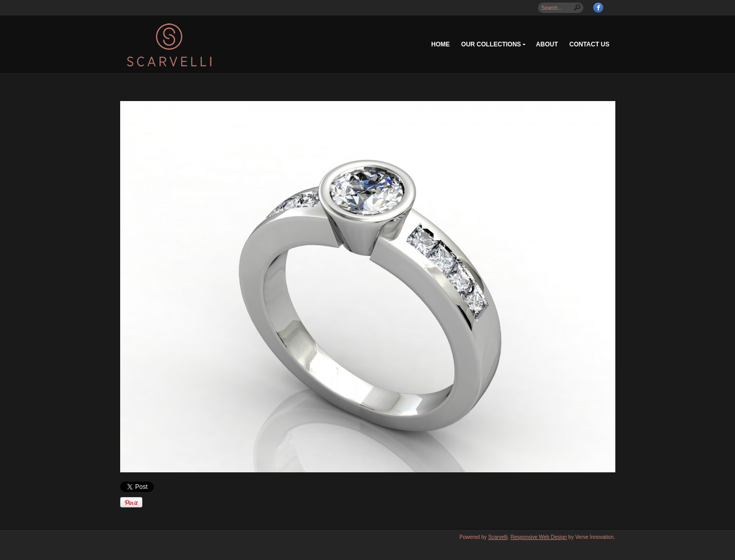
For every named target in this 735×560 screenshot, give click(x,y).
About (547, 44)
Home (440, 44)
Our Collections (491, 44)
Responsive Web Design (539, 537)
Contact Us (590, 44)
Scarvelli (498, 537)
